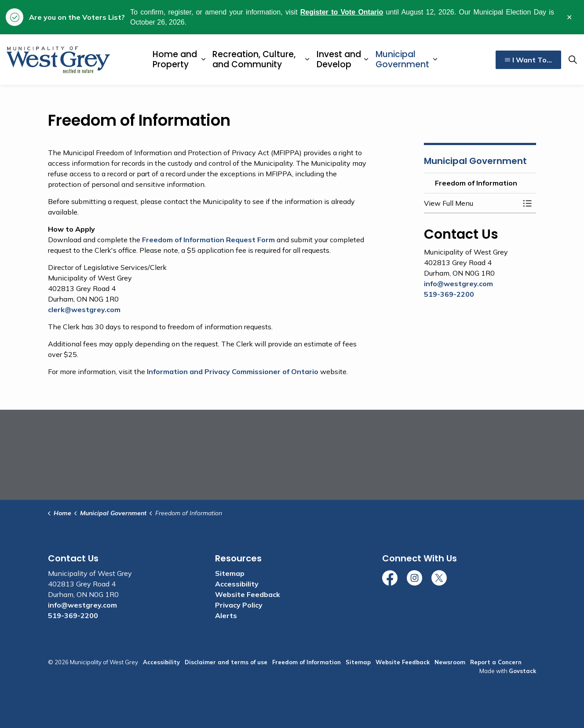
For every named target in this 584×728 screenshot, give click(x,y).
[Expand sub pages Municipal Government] (435, 60)
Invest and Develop (339, 59)
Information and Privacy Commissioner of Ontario (233, 371)
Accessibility (237, 584)
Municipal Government (402, 59)
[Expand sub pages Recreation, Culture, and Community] (307, 60)
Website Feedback (248, 594)
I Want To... (528, 60)
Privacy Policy (239, 605)
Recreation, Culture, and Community (254, 59)
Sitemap (230, 573)
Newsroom (450, 662)
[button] (471, 203)
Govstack (522, 671)
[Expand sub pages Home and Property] (203, 60)
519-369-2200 (449, 294)
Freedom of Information (307, 662)
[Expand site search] (573, 60)
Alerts (226, 615)
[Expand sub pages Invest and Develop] (366, 60)
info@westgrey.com (458, 284)
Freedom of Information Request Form (208, 240)
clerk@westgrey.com (84, 309)
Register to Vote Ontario (342, 12)
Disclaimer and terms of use (226, 662)
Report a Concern (496, 662)
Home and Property (175, 59)
